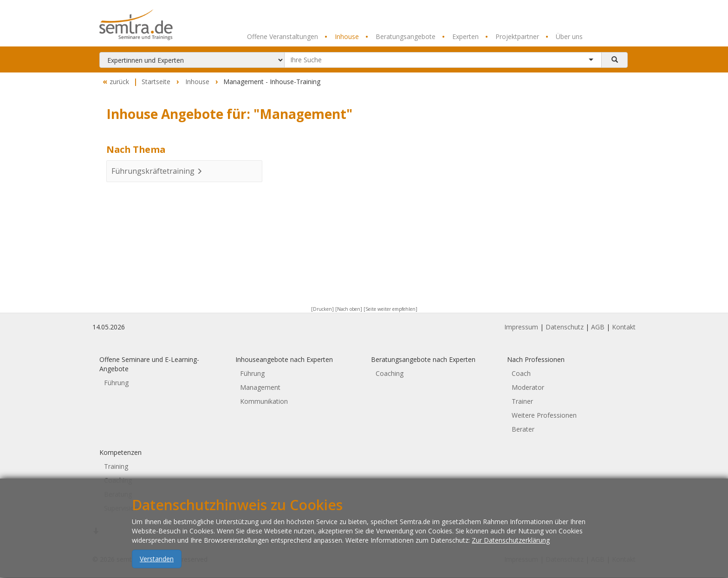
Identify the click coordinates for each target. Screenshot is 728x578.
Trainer (522, 401)
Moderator (528, 387)
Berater (523, 429)
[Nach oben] (349, 309)
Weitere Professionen (544, 415)
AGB (598, 327)
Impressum (521, 327)
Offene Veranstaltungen (283, 36)
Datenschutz (565, 327)
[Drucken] (322, 309)
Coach (521, 373)
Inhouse (342, 37)
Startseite (156, 82)
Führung (116, 383)
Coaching (390, 373)
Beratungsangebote (400, 37)
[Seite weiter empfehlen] (390, 309)
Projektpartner (512, 37)
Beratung (118, 494)
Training (116, 466)
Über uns (564, 37)
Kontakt (624, 327)
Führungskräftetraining (157, 171)
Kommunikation (264, 401)
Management (260, 387)
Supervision (121, 508)
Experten (460, 37)
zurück (115, 82)
